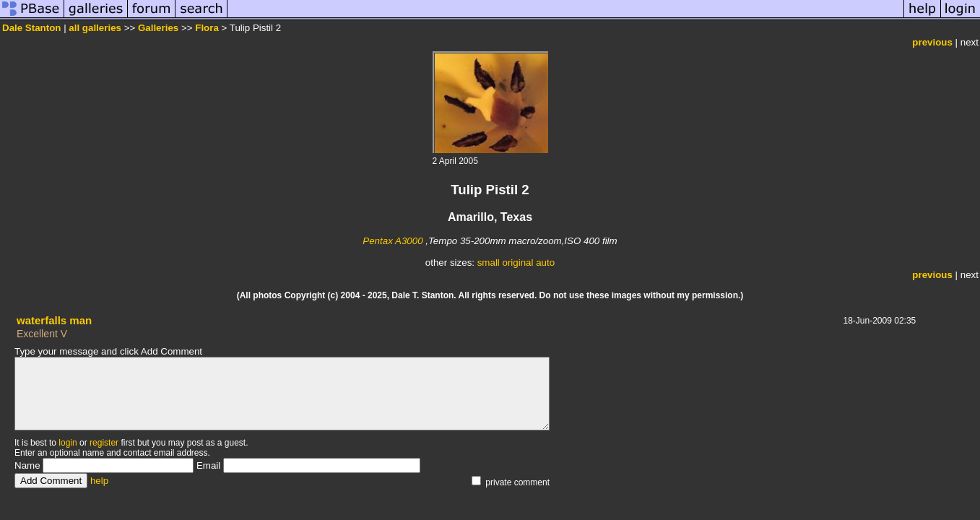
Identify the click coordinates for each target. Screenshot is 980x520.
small (489, 263)
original (518, 263)
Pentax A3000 (393, 241)
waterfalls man (54, 320)
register (104, 443)
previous (932, 42)
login (68, 443)
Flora (207, 28)
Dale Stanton (31, 28)
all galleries (95, 28)
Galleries (158, 28)
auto (545, 263)
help (99, 481)
